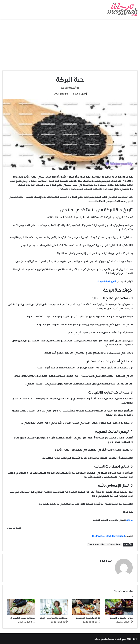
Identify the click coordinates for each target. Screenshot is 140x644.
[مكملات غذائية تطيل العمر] (54, 606)
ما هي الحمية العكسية (88, 617)
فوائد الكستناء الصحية (121, 617)
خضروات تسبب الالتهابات (23, 617)
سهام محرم (79, 94)
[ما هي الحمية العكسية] (86, 606)
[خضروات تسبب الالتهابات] (21, 606)
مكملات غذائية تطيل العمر (54, 617)
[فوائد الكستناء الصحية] (119, 606)
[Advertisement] (70, 46)
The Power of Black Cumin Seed (108, 536)
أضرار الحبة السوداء (106, 282)
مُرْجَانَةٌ (129, 520)
